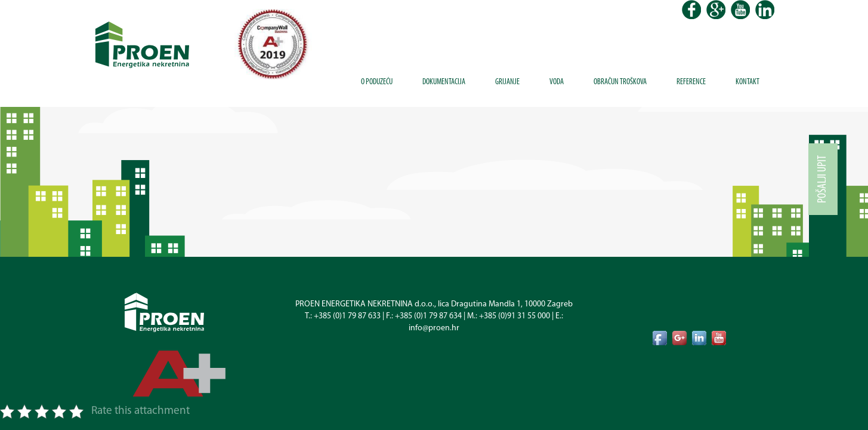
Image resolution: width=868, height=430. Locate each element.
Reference (691, 82)
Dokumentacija (444, 82)
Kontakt (747, 82)
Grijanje (507, 82)
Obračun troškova (620, 82)
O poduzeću (377, 82)
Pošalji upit (823, 179)
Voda (557, 82)
